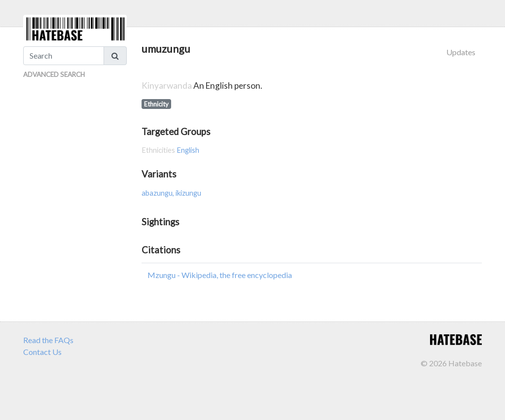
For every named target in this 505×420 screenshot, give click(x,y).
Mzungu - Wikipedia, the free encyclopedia (220, 275)
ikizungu (188, 193)
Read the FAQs (48, 340)
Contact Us (42, 352)
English (188, 150)
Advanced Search (54, 74)
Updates (461, 52)
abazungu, (159, 193)
